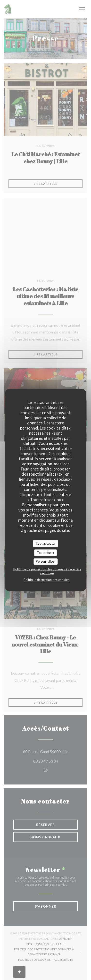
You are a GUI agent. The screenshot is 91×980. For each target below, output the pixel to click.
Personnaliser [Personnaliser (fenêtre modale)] (45, 561)
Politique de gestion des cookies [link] (46, 579)
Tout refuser (46, 552)
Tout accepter (46, 543)
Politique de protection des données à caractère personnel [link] (47, 571)
